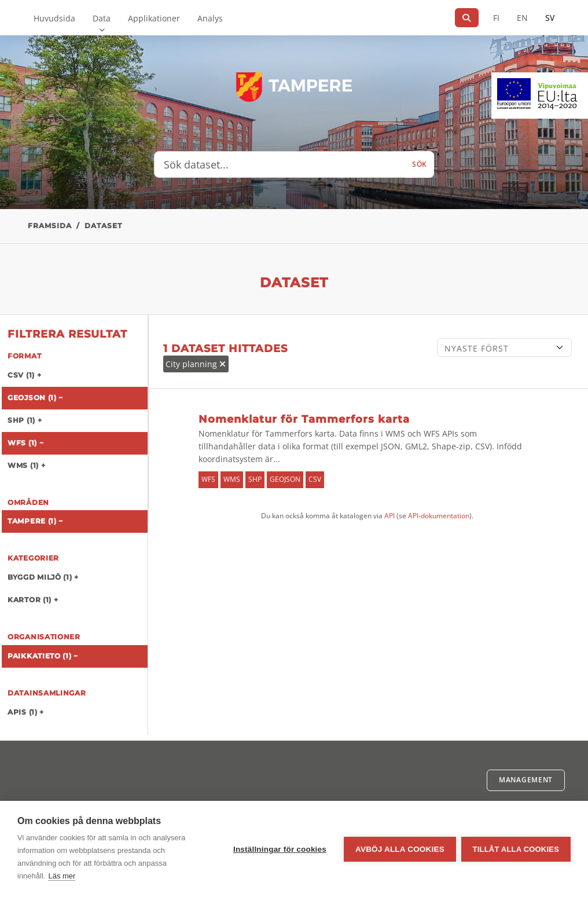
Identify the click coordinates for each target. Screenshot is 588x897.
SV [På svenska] (550, 18)
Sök (420, 164)
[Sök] (467, 18)
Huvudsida (54, 18)
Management (526, 780)
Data (102, 18)
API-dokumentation (439, 516)
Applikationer (154, 18)
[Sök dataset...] (280, 164)
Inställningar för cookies (279, 849)
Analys (210, 18)
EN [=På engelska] (522, 18)
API (389, 516)
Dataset (103, 226)
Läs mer (62, 876)
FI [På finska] (496, 18)
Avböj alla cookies (399, 849)
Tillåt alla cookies (516, 849)
